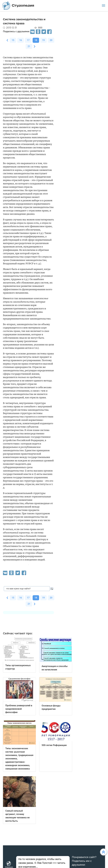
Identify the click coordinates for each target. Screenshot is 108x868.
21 (29, 46)
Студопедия (18, 6)
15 (13, 40)
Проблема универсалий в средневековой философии (19, 709)
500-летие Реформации (54, 745)
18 (36, 40)
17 (28, 40)
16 (21, 40)
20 (51, 40)
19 (43, 40)
